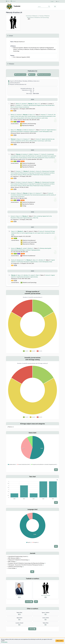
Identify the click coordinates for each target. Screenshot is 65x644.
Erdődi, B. (26, 130)
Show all (29, 602)
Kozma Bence (19, 595)
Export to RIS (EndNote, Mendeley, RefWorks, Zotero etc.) (24, 81)
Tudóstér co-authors (20, 75)
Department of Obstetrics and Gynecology (38, 17)
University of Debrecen (32, 16)
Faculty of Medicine (44, 16)
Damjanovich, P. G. (21, 260)
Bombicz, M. (42, 260)
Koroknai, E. (25, 104)
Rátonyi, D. (19, 104)
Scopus (22, 122)
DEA (15, 111)
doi (12, 111)
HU (58, 1)
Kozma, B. (26, 105)
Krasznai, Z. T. (20, 105)
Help (8, 1)
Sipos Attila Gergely (46, 595)
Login (52, 1)
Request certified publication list (17, 84)
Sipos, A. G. (37, 104)
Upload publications (14, 83)
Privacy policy (4, 642)
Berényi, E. (31, 248)
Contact (13, 1)
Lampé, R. (25, 248)
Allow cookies (60, 641)
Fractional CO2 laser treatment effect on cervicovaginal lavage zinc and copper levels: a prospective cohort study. (33, 233)
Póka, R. (38, 275)
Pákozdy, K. (31, 104)
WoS (18, 122)
